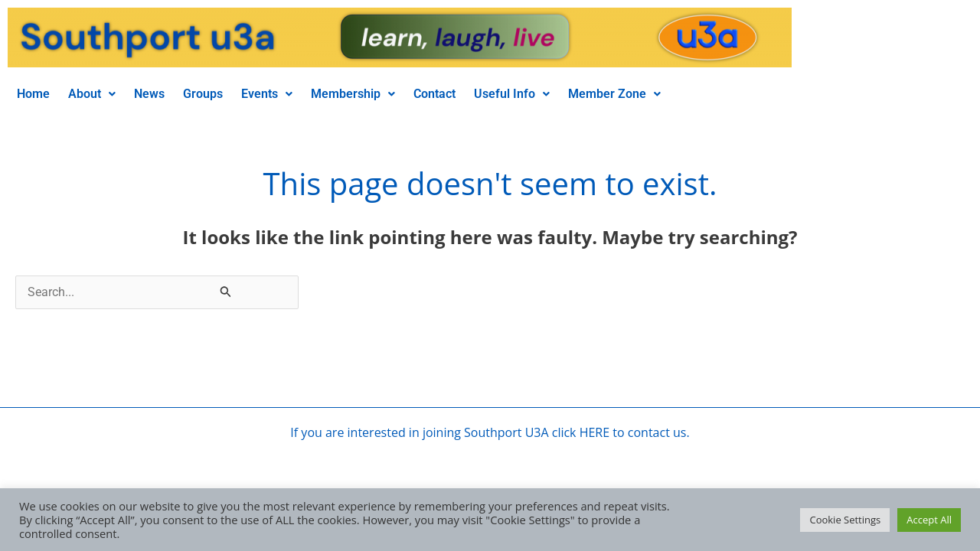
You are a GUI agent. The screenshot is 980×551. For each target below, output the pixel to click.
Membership (353, 94)
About (92, 94)
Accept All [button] (929, 520)
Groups (203, 94)
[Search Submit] (226, 291)
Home (33, 94)
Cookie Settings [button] (845, 520)
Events (267, 94)
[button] (92, 94)
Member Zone (614, 94)
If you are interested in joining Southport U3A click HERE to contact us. (490, 432)
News (149, 94)
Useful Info (512, 94)
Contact (434, 94)
